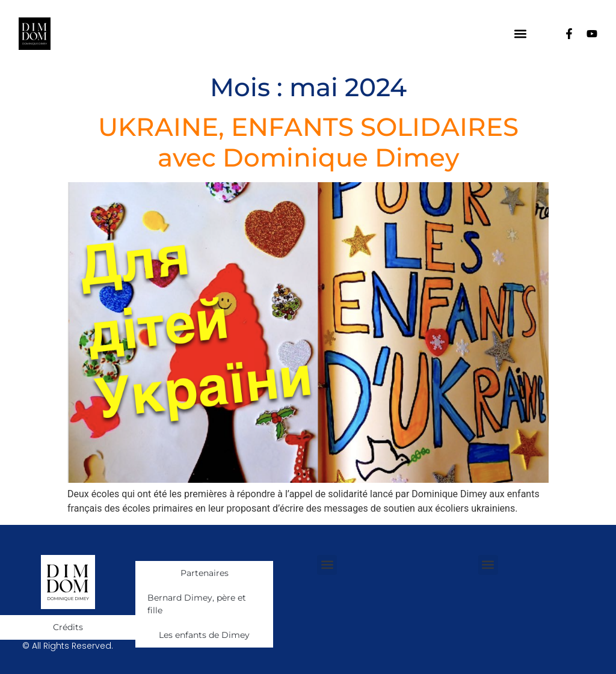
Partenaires (205, 573)
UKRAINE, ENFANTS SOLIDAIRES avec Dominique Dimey (308, 142)
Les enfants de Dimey (204, 635)
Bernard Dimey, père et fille (197, 604)
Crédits (68, 627)
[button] (520, 34)
